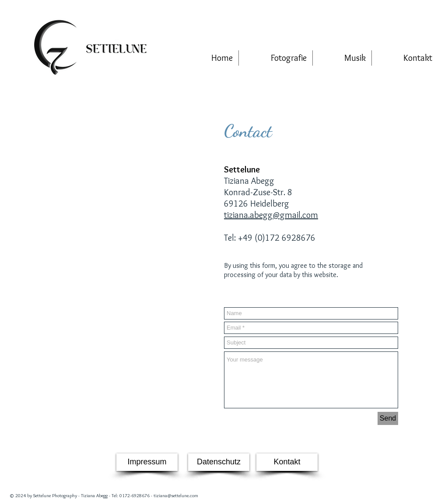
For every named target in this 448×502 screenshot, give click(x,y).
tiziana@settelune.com (176, 495)
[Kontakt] (287, 462)
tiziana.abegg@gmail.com (271, 215)
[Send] (388, 418)
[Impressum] (147, 462)
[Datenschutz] (219, 462)
